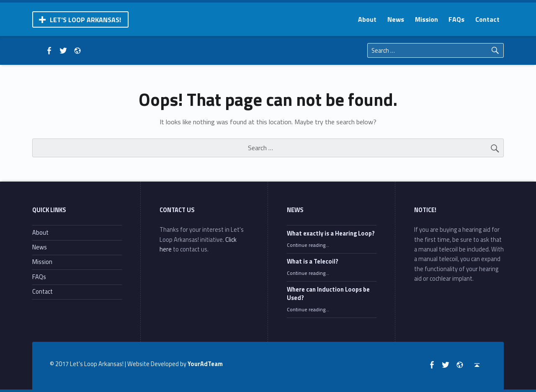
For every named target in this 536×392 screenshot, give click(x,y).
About (367, 19)
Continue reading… (308, 245)
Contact (487, 19)
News (396, 19)
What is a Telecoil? (313, 261)
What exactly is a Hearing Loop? (331, 233)
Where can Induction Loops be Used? (328, 294)
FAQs (456, 19)
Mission (426, 19)
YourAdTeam (205, 364)
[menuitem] (367, 19)
